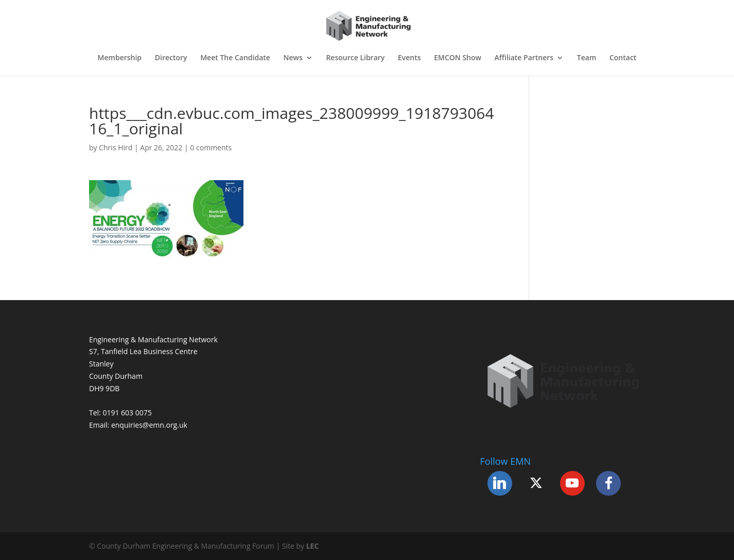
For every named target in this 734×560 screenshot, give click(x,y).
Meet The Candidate (235, 58)
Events (409, 58)
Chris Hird (116, 147)
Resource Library (355, 58)
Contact (623, 58)
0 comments (211, 147)
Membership (120, 58)
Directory (171, 58)
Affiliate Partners (524, 58)
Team (587, 58)
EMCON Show (458, 58)
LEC (313, 546)
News (293, 58)
